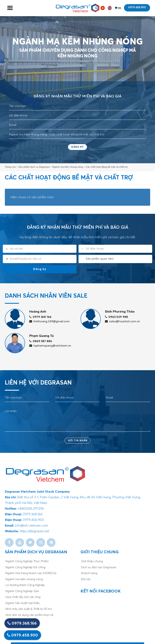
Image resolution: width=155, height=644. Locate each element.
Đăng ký (77, 147)
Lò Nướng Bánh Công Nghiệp (25, 585)
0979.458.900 (137, 8)
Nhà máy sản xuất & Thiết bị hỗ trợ (29, 609)
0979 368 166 (40, 317)
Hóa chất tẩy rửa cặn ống (23, 597)
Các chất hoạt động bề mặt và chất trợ (107, 167)
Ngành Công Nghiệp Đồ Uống (25, 567)
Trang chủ (10, 167)
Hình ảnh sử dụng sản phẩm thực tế (29, 615)
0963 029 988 (116, 317)
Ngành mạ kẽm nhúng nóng (68, 167)
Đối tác (86, 579)
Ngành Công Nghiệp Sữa (22, 591)
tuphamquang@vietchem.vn (50, 346)
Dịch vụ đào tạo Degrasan (99, 567)
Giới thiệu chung (92, 561)
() (118, 8)
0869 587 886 (41, 341)
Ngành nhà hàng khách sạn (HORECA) (31, 573)
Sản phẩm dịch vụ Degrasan (34, 167)
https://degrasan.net (34, 531)
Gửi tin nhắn (78, 441)
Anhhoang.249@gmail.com (49, 321)
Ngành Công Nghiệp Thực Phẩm (27, 561)
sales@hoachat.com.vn (122, 321)
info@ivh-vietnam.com (31, 526)
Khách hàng (89, 573)
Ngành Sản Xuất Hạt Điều (23, 603)
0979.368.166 (22, 623)
